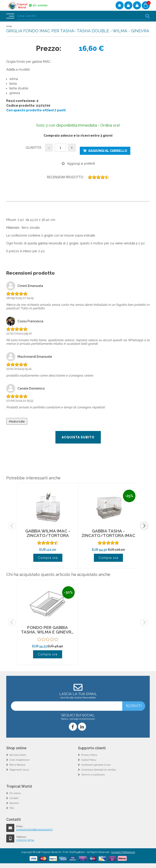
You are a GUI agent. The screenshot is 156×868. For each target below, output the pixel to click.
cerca (148, 16)
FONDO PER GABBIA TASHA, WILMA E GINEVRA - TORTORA (48, 632)
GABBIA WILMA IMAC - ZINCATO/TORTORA (48, 533)
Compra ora (48, 558)
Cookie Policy (89, 760)
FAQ (12, 808)
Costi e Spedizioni (20, 760)
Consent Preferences (123, 852)
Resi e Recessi (17, 765)
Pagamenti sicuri (19, 770)
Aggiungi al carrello (108, 151)
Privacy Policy (89, 755)
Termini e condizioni (93, 775)
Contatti (14, 798)
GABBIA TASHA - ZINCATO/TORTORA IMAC (108, 533)
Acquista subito (78, 437)
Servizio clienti (18, 755)
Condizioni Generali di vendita (98, 770)
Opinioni (14, 803)
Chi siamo (15, 793)
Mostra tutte (17, 421)
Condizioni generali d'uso (96, 765)
